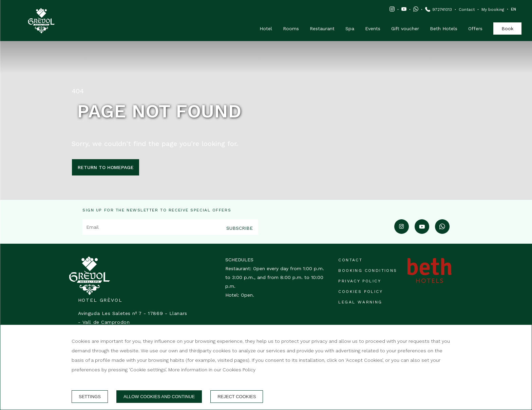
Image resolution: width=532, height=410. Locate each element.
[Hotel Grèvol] (41, 21)
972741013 (442, 10)
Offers (475, 29)
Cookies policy (360, 292)
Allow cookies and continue (159, 397)
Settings (90, 397)
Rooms (291, 29)
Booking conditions (368, 271)
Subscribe (240, 228)
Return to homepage (106, 167)
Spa (350, 29)
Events (373, 29)
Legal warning (360, 302)
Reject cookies (237, 397)
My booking (493, 10)
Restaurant (322, 29)
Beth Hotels (444, 29)
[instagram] (402, 232)
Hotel (266, 29)
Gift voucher (405, 29)
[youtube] (422, 232)
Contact (467, 10)
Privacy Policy (360, 281)
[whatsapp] (442, 232)
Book (507, 29)
